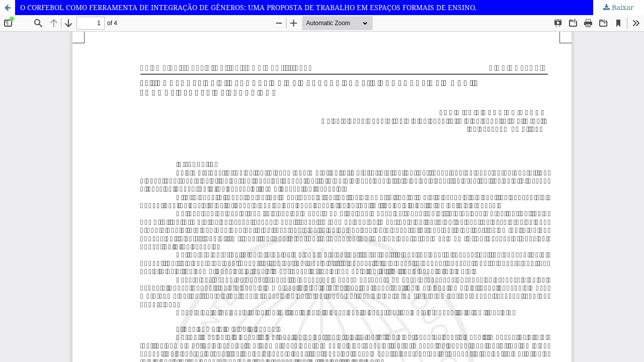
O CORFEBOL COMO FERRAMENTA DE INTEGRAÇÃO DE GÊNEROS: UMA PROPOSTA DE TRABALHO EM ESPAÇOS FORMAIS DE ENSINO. (249, 7)
